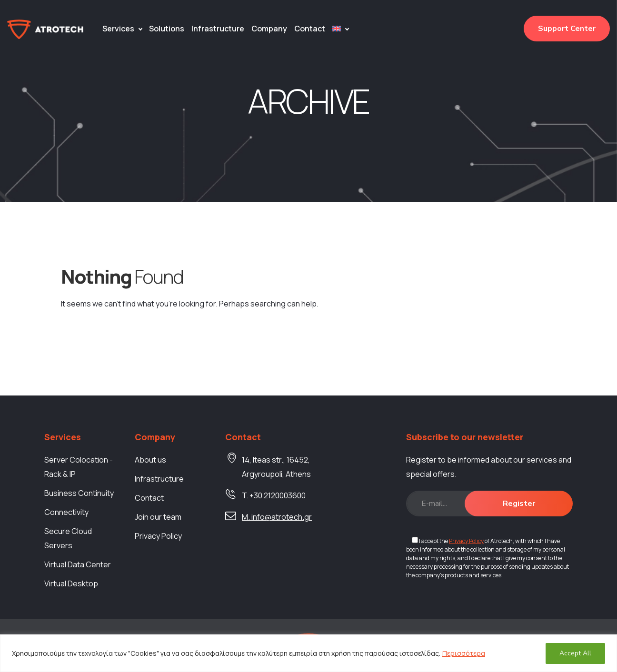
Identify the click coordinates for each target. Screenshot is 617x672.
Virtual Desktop (71, 583)
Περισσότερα (464, 653)
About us (150, 460)
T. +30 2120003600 (274, 495)
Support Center (567, 29)
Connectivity (66, 512)
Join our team (158, 517)
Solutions (167, 29)
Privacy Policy (158, 536)
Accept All (575, 653)
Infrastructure (218, 29)
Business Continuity (79, 493)
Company (269, 29)
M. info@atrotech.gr (277, 517)
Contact (310, 29)
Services (118, 29)
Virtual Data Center (78, 564)
